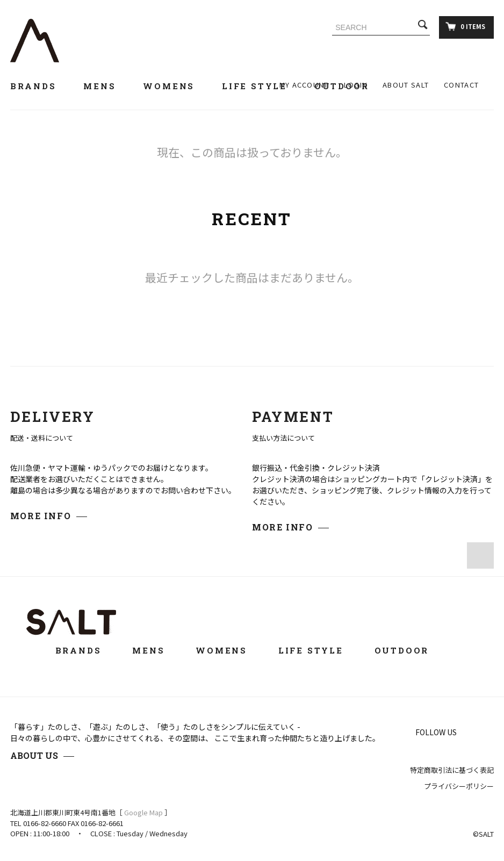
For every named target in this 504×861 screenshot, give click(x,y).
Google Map (143, 812)
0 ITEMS (465, 26)
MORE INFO (41, 516)
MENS (106, 86)
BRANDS (39, 86)
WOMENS (175, 86)
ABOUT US (34, 755)
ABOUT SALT (406, 85)
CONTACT (461, 85)
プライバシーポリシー (459, 786)
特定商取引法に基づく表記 (452, 770)
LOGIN (356, 85)
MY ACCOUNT (304, 85)
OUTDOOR (409, 650)
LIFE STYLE (261, 86)
